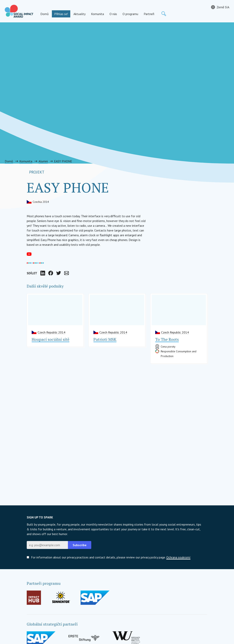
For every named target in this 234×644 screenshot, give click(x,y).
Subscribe (80, 545)
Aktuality (79, 14)
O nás (113, 14)
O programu (130, 14)
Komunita (97, 14)
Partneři (149, 14)
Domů (45, 14)
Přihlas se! (61, 14)
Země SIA (223, 7)
